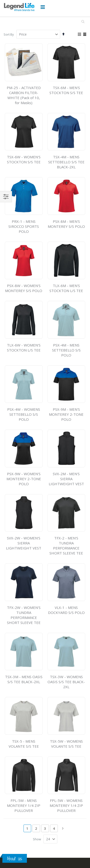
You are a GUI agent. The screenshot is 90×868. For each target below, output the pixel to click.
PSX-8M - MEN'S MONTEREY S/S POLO (66, 224)
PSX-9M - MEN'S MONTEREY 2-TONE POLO (66, 414)
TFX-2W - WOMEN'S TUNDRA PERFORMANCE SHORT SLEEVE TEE (24, 615)
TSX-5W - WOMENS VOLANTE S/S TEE (66, 744)
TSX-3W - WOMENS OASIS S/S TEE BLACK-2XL (66, 682)
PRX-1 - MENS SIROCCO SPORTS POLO (24, 226)
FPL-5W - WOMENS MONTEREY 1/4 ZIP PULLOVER (66, 805)
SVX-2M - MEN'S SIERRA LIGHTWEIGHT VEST (66, 479)
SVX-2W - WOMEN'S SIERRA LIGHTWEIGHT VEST (24, 543)
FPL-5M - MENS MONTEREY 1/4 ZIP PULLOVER (24, 805)
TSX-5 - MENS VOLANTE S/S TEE (24, 744)
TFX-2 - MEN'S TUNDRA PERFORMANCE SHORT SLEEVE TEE (66, 546)
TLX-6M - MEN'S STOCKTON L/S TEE (66, 288)
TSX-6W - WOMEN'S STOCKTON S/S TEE (24, 159)
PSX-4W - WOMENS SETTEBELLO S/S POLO (24, 414)
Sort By (9, 34)
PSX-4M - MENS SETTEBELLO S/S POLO (66, 350)
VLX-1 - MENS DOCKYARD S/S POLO (66, 610)
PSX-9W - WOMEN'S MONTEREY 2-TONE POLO (24, 479)
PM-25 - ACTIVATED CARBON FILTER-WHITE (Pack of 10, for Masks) (24, 95)
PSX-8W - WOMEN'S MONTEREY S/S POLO (24, 288)
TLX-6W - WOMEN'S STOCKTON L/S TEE (24, 348)
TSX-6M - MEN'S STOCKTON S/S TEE (66, 90)
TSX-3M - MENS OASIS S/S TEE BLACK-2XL (24, 679)
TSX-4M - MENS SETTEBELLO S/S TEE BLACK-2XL (66, 162)
